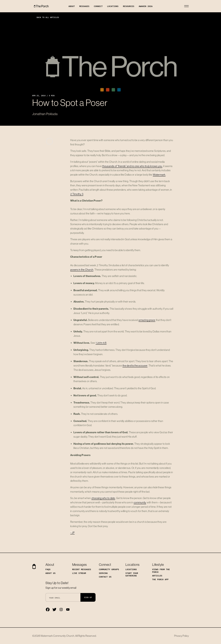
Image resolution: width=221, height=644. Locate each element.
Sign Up (88, 597)
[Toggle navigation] (186, 6)
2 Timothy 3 (77, 194)
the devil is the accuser (135, 366)
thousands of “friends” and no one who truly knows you (132, 166)
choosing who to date (103, 498)
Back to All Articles (46, 17)
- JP (72, 533)
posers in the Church (82, 270)
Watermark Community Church (57, 636)
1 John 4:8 (101, 343)
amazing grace (147, 320)
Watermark (159, 175)
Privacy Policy (181, 636)
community (140, 502)
